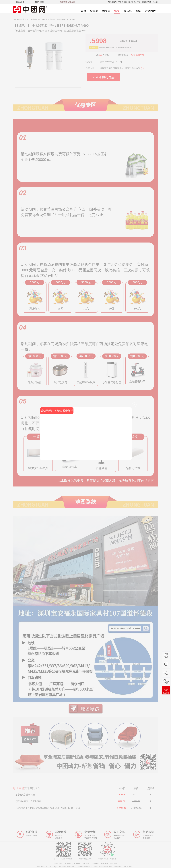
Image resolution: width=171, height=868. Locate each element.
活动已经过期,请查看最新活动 (57, 412)
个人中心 (137, 2)
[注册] (126, 2)
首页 (83, 11)
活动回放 (150, 11)
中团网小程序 (40, 2)
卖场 (138, 11)
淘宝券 (106, 11)
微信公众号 (20, 2)
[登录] (131, 2)
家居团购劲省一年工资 (150, 2)
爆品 (117, 11)
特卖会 (94, 11)
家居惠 (128, 11)
